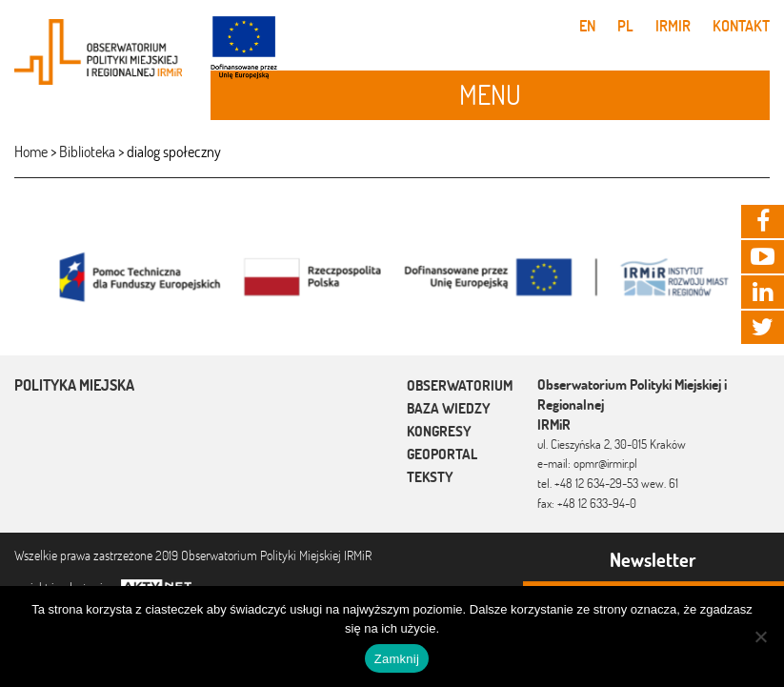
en (587, 26)
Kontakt (741, 26)
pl (625, 26)
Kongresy (439, 431)
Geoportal (442, 454)
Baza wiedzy (449, 408)
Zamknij (397, 659)
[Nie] (760, 636)
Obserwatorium (460, 385)
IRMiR (673, 26)
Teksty (430, 477)
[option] (392, 276)
